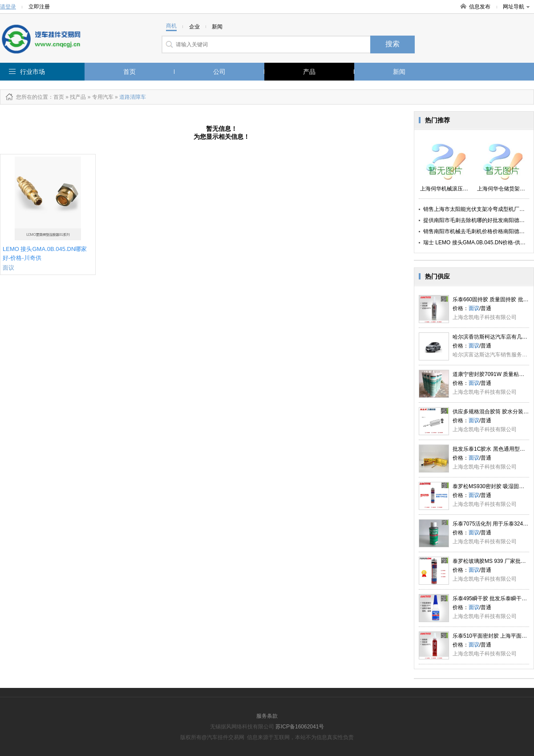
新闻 (399, 72)
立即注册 (39, 7)
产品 (309, 72)
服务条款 (267, 716)
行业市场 (32, 72)
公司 (219, 72)
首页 (129, 72)
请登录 (8, 7)
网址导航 (516, 7)
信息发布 (480, 7)
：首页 (56, 97)
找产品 (78, 97)
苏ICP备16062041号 (300, 727)
